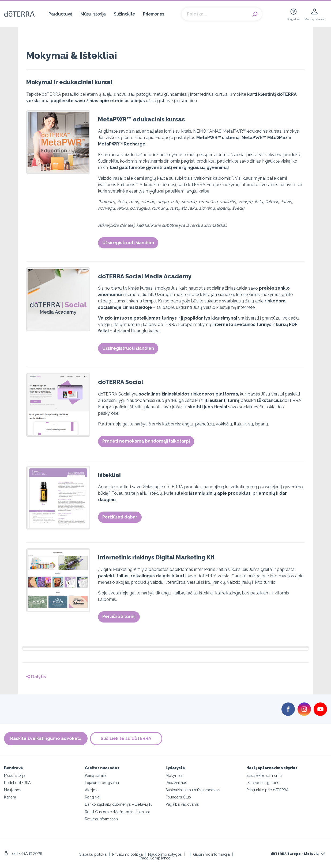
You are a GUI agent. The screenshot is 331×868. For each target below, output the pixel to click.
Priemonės (154, 14)
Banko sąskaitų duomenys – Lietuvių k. (119, 804)
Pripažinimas (176, 783)
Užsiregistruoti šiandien (128, 243)
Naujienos (13, 790)
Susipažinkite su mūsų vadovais (193, 790)
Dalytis (36, 677)
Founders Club (178, 797)
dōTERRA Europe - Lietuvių (295, 854)
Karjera (10, 797)
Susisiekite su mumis (264, 775)
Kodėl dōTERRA (17, 783)
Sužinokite (124, 14)
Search (255, 14)
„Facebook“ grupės (263, 783)
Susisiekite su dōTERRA (127, 738)
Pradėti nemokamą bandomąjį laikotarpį (146, 441)
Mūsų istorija (93, 14)
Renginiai (93, 797)
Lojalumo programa (102, 783)
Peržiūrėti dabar (120, 517)
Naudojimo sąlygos (165, 854)
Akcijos (91, 790)
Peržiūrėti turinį (119, 617)
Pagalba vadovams (182, 804)
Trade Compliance (155, 858)
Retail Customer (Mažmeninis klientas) (117, 811)
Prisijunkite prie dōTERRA (268, 790)
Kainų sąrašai (96, 775)
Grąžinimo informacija (211, 854)
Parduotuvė (61, 14)
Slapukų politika (93, 854)
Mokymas (174, 775)
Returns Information (101, 819)
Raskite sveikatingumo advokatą (46, 738)
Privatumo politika (127, 854)
